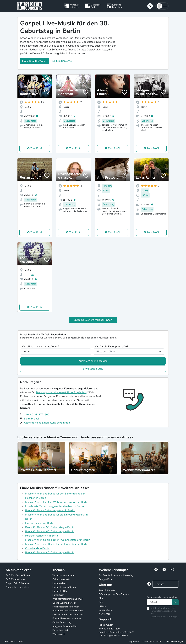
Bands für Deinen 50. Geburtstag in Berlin (50, 527)
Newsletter (104, 614)
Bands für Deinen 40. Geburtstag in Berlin (50, 553)
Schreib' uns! (31, 419)
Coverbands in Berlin (37, 548)
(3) (33, 275)
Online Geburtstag (62, 622)
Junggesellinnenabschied (65, 626)
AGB (159, 642)
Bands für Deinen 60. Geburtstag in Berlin (50, 531)
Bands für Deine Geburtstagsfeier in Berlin (50, 510)
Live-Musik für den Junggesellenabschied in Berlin (55, 506)
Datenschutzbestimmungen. (165, 617)
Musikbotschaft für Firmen (66, 607)
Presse (102, 606)
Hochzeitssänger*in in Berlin (42, 536)
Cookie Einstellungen (173, 642)
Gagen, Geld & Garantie (18, 583)
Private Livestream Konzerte (66, 618)
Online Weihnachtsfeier (64, 603)
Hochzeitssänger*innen (64, 587)
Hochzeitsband (60, 583)
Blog (101, 598)
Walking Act (59, 634)
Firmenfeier (58, 595)
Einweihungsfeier (61, 630)
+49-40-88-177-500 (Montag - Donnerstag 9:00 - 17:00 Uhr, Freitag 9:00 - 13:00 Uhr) (117, 632)
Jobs (101, 602)
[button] (162, 6)
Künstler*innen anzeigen (93, 361)
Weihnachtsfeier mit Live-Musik (68, 599)
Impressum (134, 642)
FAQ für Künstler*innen (18, 575)
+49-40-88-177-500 (37, 415)
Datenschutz (148, 642)
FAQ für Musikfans (15, 579)
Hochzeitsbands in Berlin (40, 523)
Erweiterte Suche (93, 369)
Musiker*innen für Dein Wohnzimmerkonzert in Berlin (57, 502)
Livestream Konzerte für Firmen (68, 614)
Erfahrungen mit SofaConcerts (114, 594)
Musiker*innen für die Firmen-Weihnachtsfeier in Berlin (58, 540)
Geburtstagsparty (61, 579)
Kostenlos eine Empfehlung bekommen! (47, 423)
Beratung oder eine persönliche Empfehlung (62, 392)
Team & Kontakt (107, 590)
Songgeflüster (106, 579)
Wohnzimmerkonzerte (63, 575)
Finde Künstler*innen (35, 61)
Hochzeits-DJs (60, 591)
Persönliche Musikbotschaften (68, 611)
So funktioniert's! (62, 61)
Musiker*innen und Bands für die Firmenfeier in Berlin (57, 544)
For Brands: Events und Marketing (116, 575)
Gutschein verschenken (17, 587)
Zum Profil (36, 148)
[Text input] (159, 602)
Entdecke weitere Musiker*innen (93, 320)
